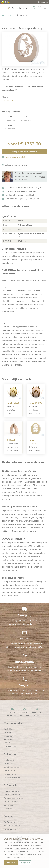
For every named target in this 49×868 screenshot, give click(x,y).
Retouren (8, 739)
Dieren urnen (10, 770)
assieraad (32, 358)
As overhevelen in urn (14, 798)
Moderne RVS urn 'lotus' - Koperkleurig (36, 410)
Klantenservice (41, 2)
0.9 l (10, 118)
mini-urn (23, 337)
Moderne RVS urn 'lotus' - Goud (13, 410)
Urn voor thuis (10, 801)
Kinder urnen (10, 774)
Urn (19, 236)
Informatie (11, 785)
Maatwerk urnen (11, 791)
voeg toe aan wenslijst (13, 157)
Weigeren (25, 863)
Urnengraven (10, 829)
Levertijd (8, 808)
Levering (8, 736)
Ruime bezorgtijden (12, 712)
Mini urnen (9, 760)
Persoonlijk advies (37, 712)
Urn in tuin (9, 805)
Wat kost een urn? (12, 795)
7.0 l (10, 127)
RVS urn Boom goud (35, 449)
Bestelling (8, 729)
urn (8, 327)
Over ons (9, 816)
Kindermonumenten (13, 826)
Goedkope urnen (12, 767)
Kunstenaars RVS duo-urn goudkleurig (12, 447)
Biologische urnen (12, 777)
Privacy (7, 743)
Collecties (10, 754)
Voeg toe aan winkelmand (24, 152)
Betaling (8, 732)
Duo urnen (9, 764)
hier (18, 857)
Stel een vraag (10, 746)
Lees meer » (7, 100)
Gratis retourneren (25, 712)
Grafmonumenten (12, 822)
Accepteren (11, 863)
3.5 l (26, 118)
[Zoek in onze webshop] (34, 8)
